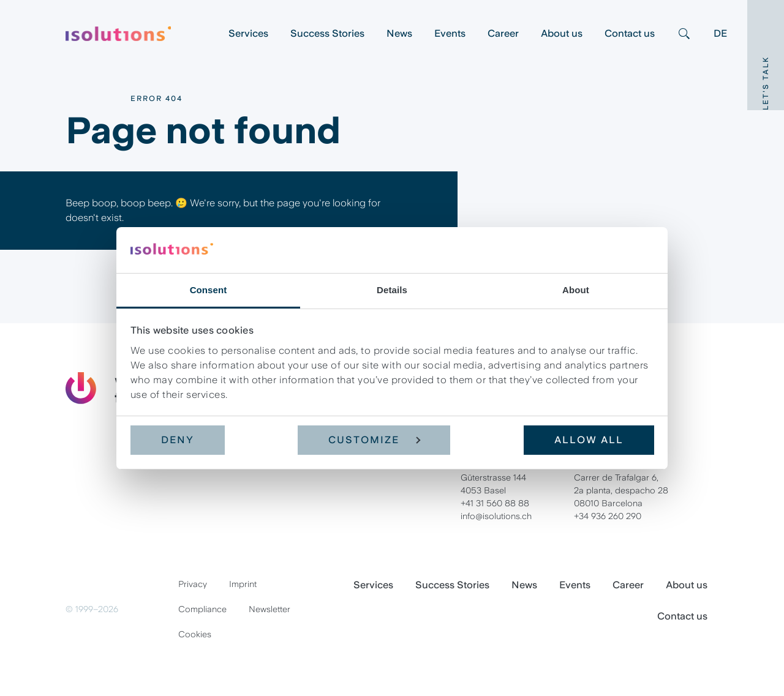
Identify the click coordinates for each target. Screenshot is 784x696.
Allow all (589, 440)
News (399, 33)
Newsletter (269, 609)
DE (720, 33)
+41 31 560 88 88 (495, 503)
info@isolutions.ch (496, 516)
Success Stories (327, 33)
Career (503, 33)
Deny (178, 440)
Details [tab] (392, 289)
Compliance (202, 609)
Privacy (193, 584)
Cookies (195, 634)
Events (450, 33)
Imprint (243, 584)
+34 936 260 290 (608, 516)
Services (248, 33)
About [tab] (576, 289)
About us (562, 33)
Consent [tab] (209, 289)
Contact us (630, 33)
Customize (374, 440)
